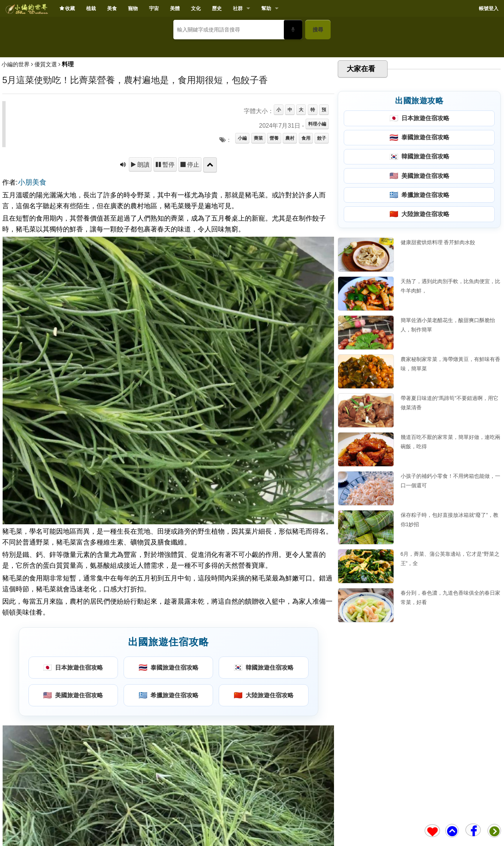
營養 (274, 247)
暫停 (168, 273)
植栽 (91, 8)
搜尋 (318, 30)
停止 (192, 273)
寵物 (133, 8)
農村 (290, 247)
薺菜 (258, 247)
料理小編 (317, 233)
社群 (238, 8)
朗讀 (143, 273)
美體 (175, 8)
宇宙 (154, 8)
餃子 (322, 247)
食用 (306, 247)
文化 (196, 8)
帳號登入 (489, 8)
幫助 (266, 8)
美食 (112, 8)
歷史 (217, 8)
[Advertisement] (252, 100)
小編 (242, 247)
